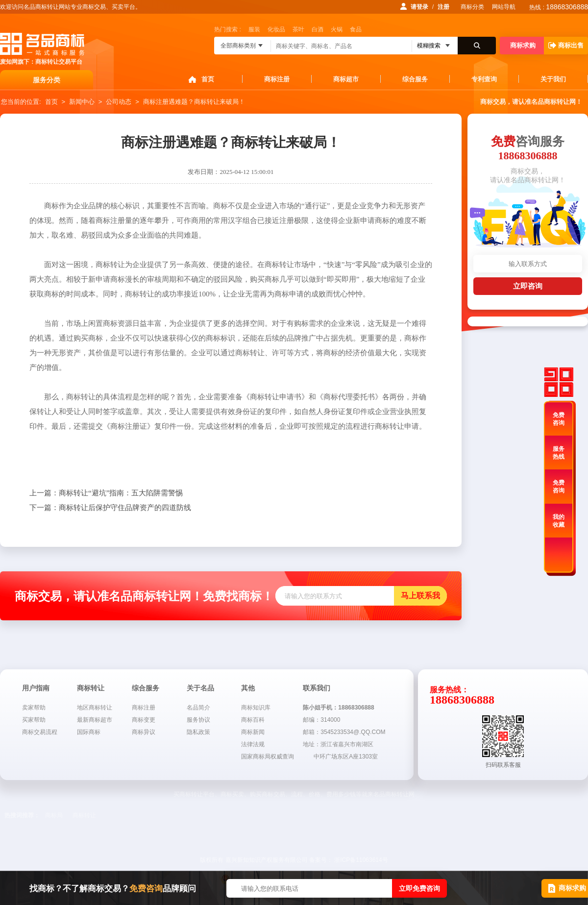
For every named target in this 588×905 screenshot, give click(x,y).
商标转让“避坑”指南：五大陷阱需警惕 (106, 493)
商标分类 (472, 7)
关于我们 (553, 79)
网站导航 (504, 7)
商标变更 (144, 720)
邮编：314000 (321, 720)
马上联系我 (420, 596)
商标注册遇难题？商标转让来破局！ (194, 102)
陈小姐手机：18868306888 (338, 708)
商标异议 (144, 732)
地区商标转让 (95, 708)
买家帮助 (34, 720)
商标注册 (277, 79)
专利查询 (484, 79)
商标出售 (566, 45)
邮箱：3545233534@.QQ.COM (344, 732)
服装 (254, 29)
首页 (208, 79)
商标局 (54, 815)
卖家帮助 (34, 708)
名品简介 (198, 708)
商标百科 (253, 720)
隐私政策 (198, 732)
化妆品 (276, 29)
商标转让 (84, 815)
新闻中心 (82, 102)
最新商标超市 (95, 720)
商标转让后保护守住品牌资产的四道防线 (110, 508)
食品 (356, 29)
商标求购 (523, 45)
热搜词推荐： (22, 815)
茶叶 (298, 29)
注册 (443, 7)
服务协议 (198, 720)
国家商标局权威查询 (268, 757)
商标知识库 (256, 708)
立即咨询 (528, 286)
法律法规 (253, 744)
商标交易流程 (40, 732)
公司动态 (119, 102)
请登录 (419, 7)
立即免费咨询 (419, 888)
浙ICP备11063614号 (361, 860)
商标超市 (346, 79)
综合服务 (415, 79)
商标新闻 (253, 732)
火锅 (337, 29)
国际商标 (89, 732)
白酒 (318, 29)
